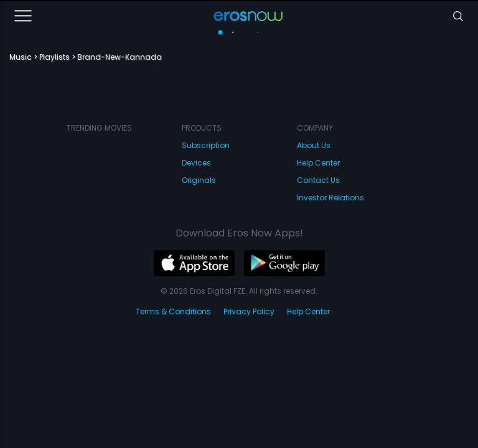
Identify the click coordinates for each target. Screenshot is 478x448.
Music (21, 57)
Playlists (54, 57)
